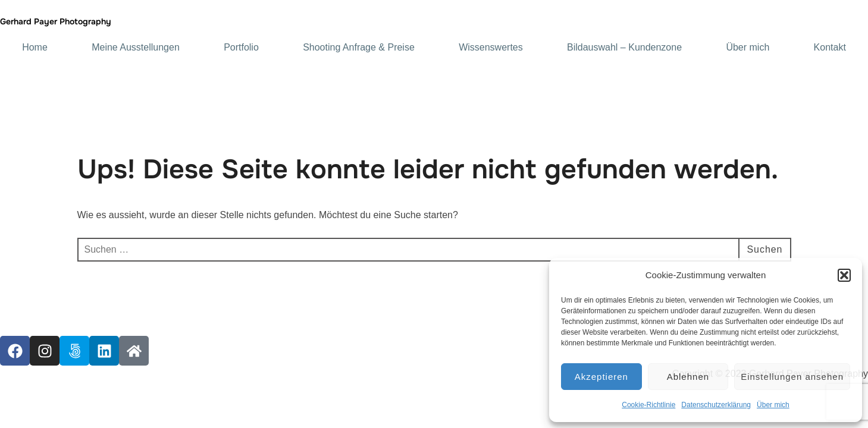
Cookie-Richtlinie (648, 405)
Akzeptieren (601, 377)
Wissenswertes (491, 48)
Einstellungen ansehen (792, 377)
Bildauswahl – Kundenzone (624, 48)
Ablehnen (688, 377)
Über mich (773, 405)
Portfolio (241, 48)
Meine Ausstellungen (136, 48)
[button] (844, 275)
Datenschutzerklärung (716, 405)
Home (35, 48)
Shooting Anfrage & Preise (359, 48)
